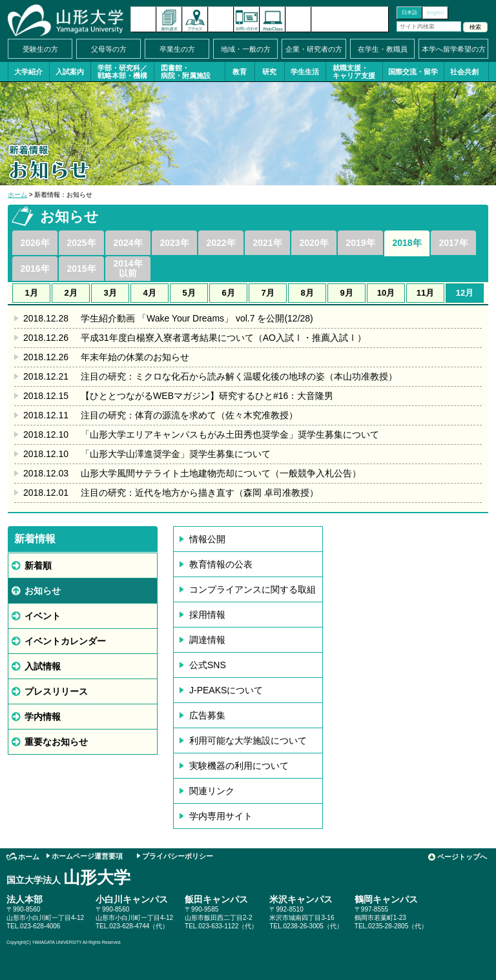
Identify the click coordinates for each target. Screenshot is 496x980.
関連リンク (212, 791)
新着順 (38, 566)
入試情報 (43, 666)
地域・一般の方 (246, 49)
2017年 (453, 243)
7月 (267, 293)
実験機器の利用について (239, 766)
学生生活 (305, 72)
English (435, 13)
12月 (465, 293)
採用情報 (207, 615)
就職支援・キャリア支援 (354, 72)
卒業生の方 (177, 49)
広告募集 (207, 715)
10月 (386, 293)
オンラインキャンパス (273, 19)
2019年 (360, 243)
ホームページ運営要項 (87, 856)
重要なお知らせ (56, 742)
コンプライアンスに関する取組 (253, 589)
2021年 (267, 243)
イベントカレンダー (221, 19)
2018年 (407, 243)
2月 (70, 293)
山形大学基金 (350, 19)
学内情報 (43, 717)
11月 (425, 293)
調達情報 (207, 640)
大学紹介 (28, 72)
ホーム (17, 195)
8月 (307, 293)
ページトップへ (462, 857)
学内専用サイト (221, 816)
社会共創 (464, 72)
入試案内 (70, 72)
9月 (346, 293)
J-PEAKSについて (226, 690)
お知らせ (43, 591)
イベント (43, 616)
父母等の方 (109, 49)
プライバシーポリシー (178, 856)
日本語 (409, 13)
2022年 (221, 243)
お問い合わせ (247, 19)
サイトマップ (298, 19)
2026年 (35, 243)
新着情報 (143, 19)
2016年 (35, 269)
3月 (110, 293)
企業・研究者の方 (314, 49)
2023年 (174, 243)
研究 (269, 72)
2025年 (81, 243)
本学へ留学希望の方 (454, 49)
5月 (189, 293)
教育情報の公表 (221, 564)
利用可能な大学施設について (248, 740)
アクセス (195, 19)
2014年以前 (128, 268)
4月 (149, 293)
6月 (228, 293)
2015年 (81, 269)
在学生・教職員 (383, 49)
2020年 (314, 243)
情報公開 (207, 539)
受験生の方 (40, 49)
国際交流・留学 (413, 72)
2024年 (128, 243)
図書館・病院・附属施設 (186, 72)
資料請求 (169, 19)
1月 (31, 293)
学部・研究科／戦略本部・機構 (122, 72)
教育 (240, 72)
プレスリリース (56, 691)
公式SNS (208, 665)
